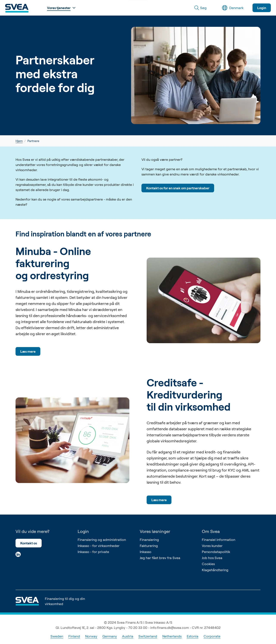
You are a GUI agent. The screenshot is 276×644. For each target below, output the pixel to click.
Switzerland (148, 636)
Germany (110, 636)
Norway (91, 636)
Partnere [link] (33, 141)
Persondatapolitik (216, 552)
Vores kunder (212, 546)
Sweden (57, 636)
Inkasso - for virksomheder (99, 546)
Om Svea (211, 531)
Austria (128, 636)
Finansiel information (219, 540)
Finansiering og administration (102, 540)
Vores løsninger (155, 531)
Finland (74, 636)
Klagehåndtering (215, 570)
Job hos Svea (212, 558)
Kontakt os (29, 543)
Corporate (212, 636)
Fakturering (149, 546)
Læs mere (28, 351)
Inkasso (146, 552)
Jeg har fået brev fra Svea (160, 558)
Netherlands (172, 636)
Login (262, 8)
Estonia (193, 636)
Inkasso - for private (93, 552)
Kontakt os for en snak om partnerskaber (178, 188)
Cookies (208, 564)
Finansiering (149, 540)
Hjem (19, 141)
